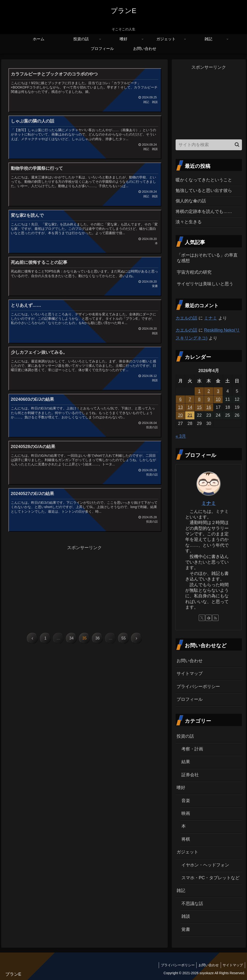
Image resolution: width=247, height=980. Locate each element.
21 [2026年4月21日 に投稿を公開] (190, 415)
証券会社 (190, 775)
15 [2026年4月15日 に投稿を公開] (199, 407)
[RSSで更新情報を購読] (215, 618)
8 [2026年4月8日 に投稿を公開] (199, 399)
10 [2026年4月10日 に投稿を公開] (218, 399)
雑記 (181, 891)
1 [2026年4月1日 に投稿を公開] (199, 391)
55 (123, 645)
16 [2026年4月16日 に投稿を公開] (209, 407)
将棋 (186, 839)
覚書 (186, 929)
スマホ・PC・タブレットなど (210, 878)
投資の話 (185, 736)
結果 (186, 762)
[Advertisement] (84, 592)
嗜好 (181, 788)
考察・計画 (192, 749)
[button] (237, 145)
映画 (186, 813)
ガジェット (187, 852)
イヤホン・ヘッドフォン (205, 865)
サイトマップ (190, 674)
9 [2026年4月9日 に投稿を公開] (209, 399)
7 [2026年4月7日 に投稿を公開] (190, 399)
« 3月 (181, 436)
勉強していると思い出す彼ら (204, 191)
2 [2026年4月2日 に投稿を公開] (209, 391)
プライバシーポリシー (198, 687)
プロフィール (190, 699)
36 (97, 645)
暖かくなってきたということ (204, 180)
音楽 (186, 801)
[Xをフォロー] (202, 618)
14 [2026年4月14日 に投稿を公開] (190, 407)
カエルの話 (186, 318)
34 (71, 645)
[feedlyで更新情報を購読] (209, 618)
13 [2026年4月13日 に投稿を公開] (180, 407)
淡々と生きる (189, 222)
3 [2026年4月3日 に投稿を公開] (218, 391)
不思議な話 (192, 904)
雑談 (186, 916)
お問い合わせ (190, 661)
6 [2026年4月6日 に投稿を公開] (180, 399)
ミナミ (211, 318)
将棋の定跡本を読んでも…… (204, 211)
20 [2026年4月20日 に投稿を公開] (180, 415)
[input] (209, 145)
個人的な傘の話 (191, 201)
